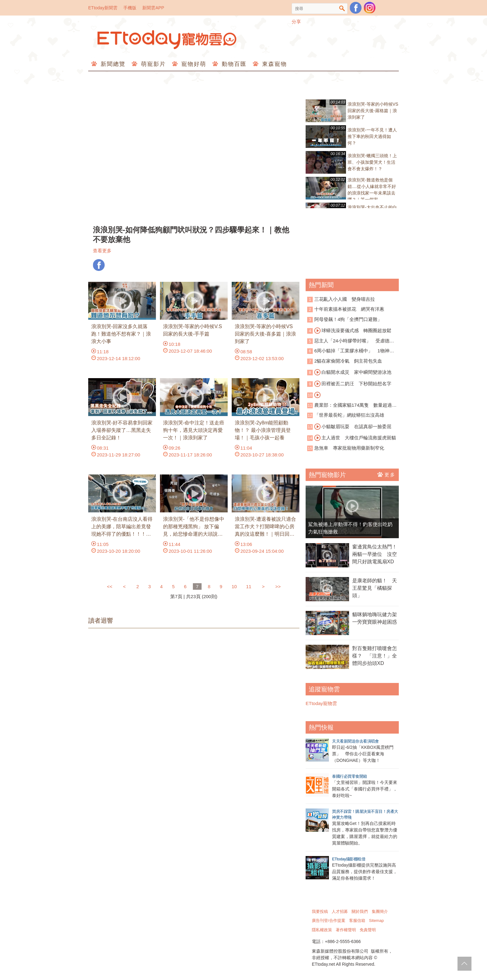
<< (110, 586)
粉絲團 (356, 8)
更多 (387, 474)
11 (249, 586)
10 (234, 586)
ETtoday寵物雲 (167, 40)
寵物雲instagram (370, 8)
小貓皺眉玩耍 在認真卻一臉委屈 (353, 427)
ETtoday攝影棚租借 (349, 859)
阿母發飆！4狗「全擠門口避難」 (348, 319)
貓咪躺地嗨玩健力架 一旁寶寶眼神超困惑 (375, 618)
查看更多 (102, 251)
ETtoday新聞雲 (103, 8)
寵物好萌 (193, 64)
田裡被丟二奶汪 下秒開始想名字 (353, 384)
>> (278, 586)
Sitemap (376, 920)
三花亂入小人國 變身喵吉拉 (345, 299)
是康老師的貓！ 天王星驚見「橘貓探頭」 (375, 588)
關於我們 (360, 911)
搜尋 (342, 9)
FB (99, 265)
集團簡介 (380, 911)
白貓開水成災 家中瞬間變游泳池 (353, 372)
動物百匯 (233, 64)
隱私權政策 (322, 930)
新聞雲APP (153, 8)
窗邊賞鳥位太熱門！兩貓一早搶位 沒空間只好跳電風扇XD (375, 554)
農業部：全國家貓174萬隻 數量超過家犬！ (352, 406)
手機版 (130, 8)
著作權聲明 (346, 930)
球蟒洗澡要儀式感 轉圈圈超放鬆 (353, 331)
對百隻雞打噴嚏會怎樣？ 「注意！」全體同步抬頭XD (375, 656)
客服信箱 (357, 920)
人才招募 (340, 911)
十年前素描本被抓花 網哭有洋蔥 (349, 309)
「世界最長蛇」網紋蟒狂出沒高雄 (349, 415)
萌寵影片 (152, 64)
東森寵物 (273, 64)
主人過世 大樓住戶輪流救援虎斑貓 (355, 438)
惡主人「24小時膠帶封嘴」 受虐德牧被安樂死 (351, 341)
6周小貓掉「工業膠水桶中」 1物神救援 (351, 351)
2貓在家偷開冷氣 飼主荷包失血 (348, 361)
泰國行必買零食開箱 (350, 776)
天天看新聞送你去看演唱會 (355, 741)
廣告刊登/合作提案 (329, 920)
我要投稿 (320, 911)
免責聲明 (368, 930)
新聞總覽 (112, 64)
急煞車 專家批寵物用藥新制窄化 (349, 448)
